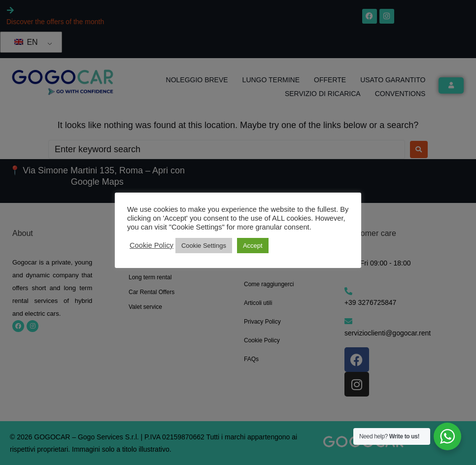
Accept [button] (253, 246)
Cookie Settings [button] (204, 246)
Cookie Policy (152, 245)
